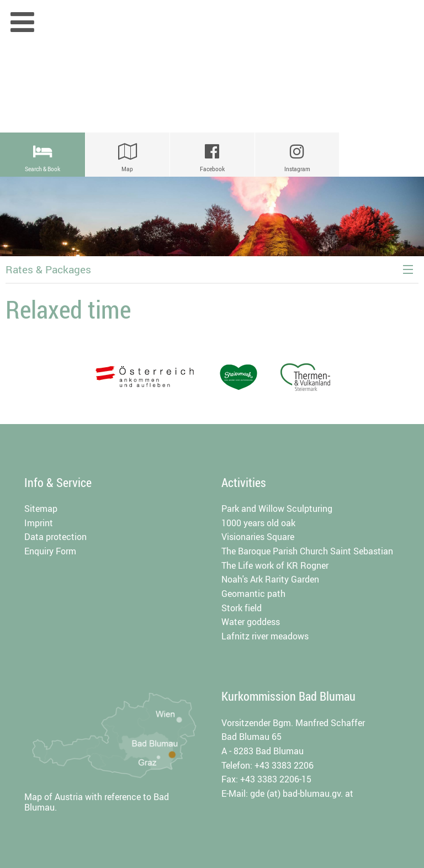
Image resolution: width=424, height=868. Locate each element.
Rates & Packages (48, 269)
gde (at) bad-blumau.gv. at (302, 793)
